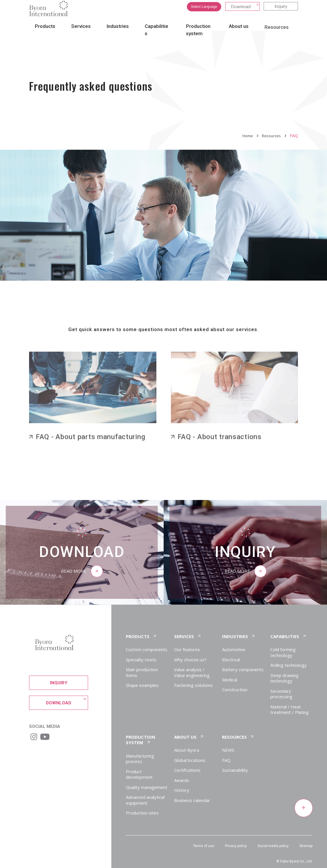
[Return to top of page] (303, 808)
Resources (271, 136)
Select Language (204, 11)
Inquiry (281, 11)
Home (246, 136)
